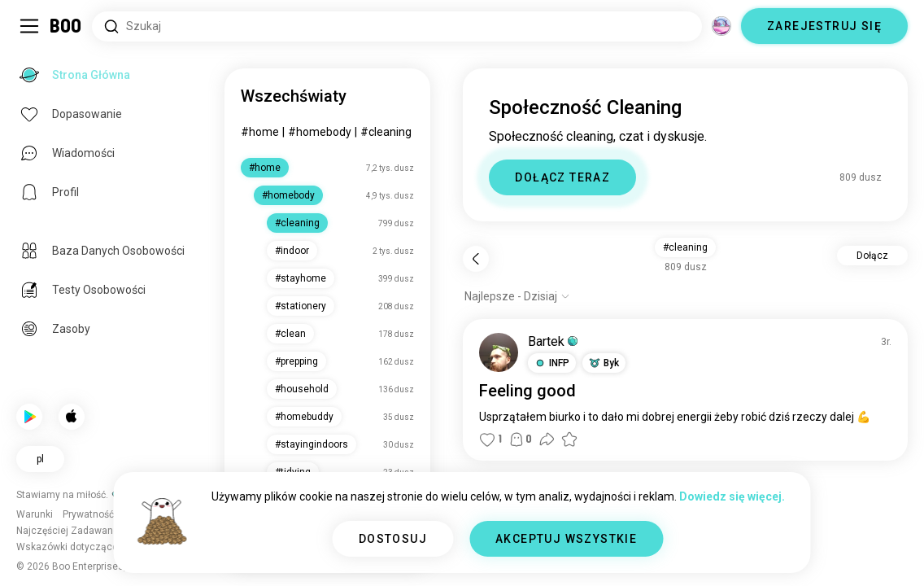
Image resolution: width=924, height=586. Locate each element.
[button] (552, 363)
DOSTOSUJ (393, 539)
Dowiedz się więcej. (732, 496)
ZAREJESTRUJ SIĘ (824, 26)
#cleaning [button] (685, 247)
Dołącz (872, 256)
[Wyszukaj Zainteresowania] (397, 26)
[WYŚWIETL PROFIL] (499, 352)
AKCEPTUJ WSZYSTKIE (566, 539)
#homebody (320, 132)
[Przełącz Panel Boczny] (29, 26)
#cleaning (386, 132)
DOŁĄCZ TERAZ (562, 177)
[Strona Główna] (66, 26)
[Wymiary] (721, 26)
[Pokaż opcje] (517, 296)
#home (260, 132)
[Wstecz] (476, 259)
